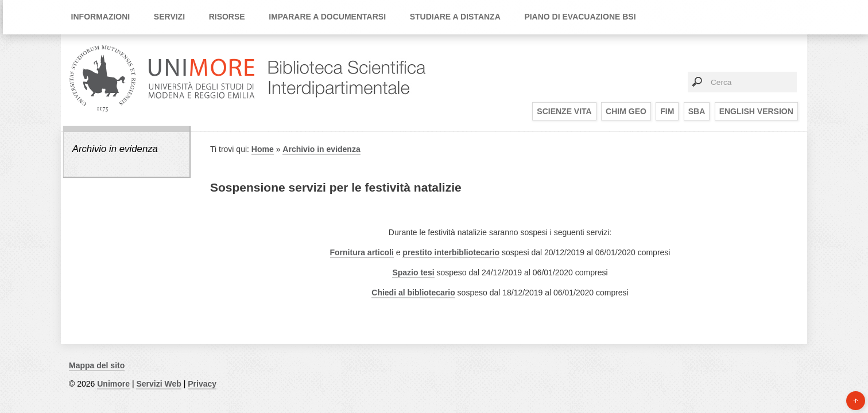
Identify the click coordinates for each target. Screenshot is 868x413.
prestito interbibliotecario (451, 252)
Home (263, 149)
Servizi (169, 17)
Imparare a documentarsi (327, 17)
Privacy (202, 384)
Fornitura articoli (362, 252)
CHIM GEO (626, 111)
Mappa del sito (97, 365)
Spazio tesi (413, 272)
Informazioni (101, 17)
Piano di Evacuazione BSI (580, 17)
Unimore (113, 384)
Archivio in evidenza (115, 149)
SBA (697, 111)
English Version (756, 111)
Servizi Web (158, 384)
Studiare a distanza (455, 17)
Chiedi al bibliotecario (413, 293)
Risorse (227, 17)
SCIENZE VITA (564, 111)
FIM (667, 111)
